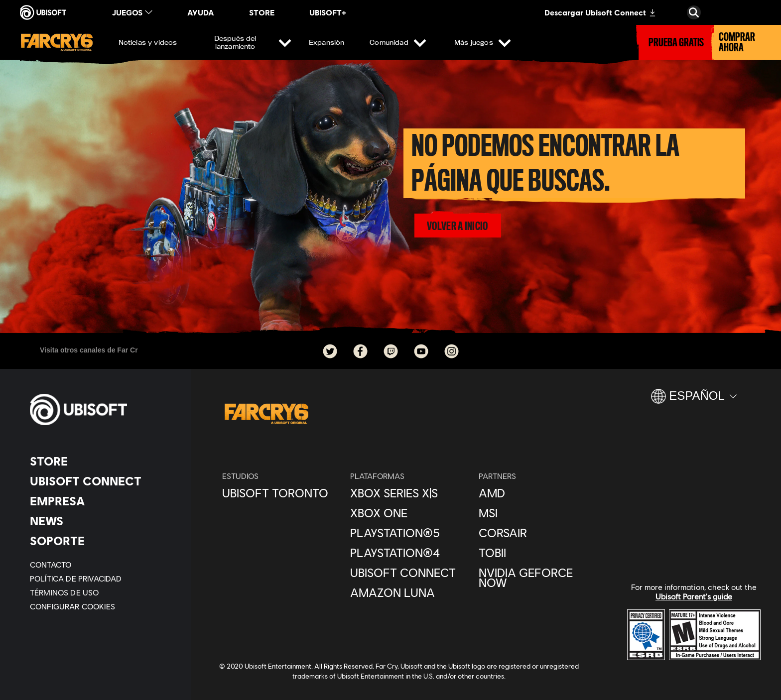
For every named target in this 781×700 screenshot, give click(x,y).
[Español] (694, 400)
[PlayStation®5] (409, 533)
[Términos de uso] (102, 592)
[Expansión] (326, 42)
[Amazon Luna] (409, 592)
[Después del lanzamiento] (243, 42)
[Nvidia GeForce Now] (538, 578)
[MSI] (538, 513)
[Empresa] (102, 501)
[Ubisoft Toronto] (281, 493)
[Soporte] (102, 541)
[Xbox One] (409, 513)
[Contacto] (102, 565)
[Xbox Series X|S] (409, 493)
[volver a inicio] (457, 226)
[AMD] (538, 493)
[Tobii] (538, 553)
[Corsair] (538, 533)
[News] (102, 521)
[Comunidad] (396, 42)
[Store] (102, 461)
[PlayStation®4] (409, 553)
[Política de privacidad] (102, 579)
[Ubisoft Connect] (102, 481)
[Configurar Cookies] (72, 606)
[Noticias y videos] (148, 42)
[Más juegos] (481, 42)
